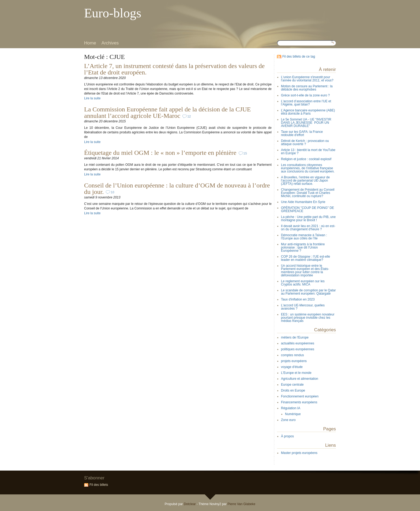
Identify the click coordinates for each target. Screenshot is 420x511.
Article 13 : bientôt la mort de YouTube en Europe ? (308, 152)
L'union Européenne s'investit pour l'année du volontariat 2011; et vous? (307, 79)
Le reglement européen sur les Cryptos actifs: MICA (303, 283)
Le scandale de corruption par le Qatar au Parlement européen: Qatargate (308, 292)
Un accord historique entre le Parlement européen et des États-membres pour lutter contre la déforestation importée (305, 270)
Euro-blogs (113, 13)
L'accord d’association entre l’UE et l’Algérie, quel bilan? (306, 103)
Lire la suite (92, 98)
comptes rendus (292, 355)
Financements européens (299, 402)
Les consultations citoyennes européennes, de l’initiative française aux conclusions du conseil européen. (308, 168)
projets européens (294, 361)
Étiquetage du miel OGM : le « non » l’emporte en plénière (160, 153)
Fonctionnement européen (300, 396)
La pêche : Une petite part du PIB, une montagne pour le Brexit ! (308, 219)
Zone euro (288, 420)
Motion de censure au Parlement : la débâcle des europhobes (307, 88)
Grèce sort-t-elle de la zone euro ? (305, 95)
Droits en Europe (293, 390)
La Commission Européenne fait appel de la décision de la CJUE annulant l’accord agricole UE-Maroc (168, 112)
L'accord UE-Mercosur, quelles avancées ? (303, 307)
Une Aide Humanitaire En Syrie (303, 202)
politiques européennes (298, 349)
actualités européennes (298, 343)
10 (112, 192)
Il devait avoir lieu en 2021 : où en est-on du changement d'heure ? (308, 228)
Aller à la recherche (134, 4)
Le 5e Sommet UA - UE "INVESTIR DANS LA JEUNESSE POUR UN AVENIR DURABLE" (306, 123)
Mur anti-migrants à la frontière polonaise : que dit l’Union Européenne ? (303, 247)
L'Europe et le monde (296, 373)
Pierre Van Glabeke (241, 504)
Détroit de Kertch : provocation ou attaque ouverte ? (305, 142)
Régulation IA (291, 408)
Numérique (293, 414)
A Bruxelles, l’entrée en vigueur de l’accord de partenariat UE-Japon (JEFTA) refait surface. (305, 181)
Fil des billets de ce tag (299, 57)
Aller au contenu (93, 4)
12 (189, 117)
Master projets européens (299, 453)
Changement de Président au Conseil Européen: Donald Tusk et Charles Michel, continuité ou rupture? (308, 193)
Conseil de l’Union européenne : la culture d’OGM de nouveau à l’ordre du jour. (177, 189)
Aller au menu (113, 4)
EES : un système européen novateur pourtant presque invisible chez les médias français (308, 318)
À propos (287, 436)
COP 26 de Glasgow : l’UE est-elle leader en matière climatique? (305, 258)
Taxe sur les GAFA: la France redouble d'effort (302, 133)
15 (245, 153)
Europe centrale (292, 385)
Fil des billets (99, 485)
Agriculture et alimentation (300, 379)
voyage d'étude (292, 367)
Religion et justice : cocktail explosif (306, 159)
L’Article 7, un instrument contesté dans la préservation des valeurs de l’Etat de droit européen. (174, 69)
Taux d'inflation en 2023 (298, 299)
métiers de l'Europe (295, 337)
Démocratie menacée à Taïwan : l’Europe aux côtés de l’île (304, 237)
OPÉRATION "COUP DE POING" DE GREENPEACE (307, 209)
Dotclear (190, 504)
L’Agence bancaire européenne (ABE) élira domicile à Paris (308, 112)
